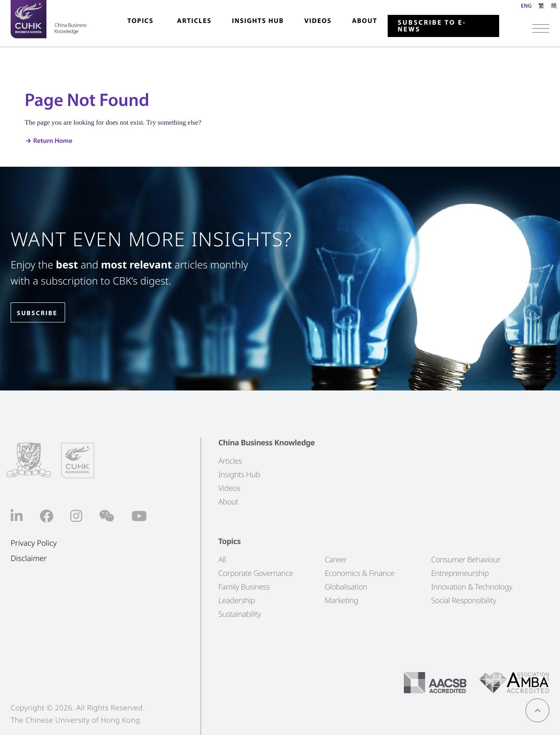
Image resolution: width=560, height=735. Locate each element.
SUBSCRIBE (42, 313)
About (364, 21)
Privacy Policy (34, 543)
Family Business (244, 587)
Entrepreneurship (460, 573)
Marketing (341, 601)
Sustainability (240, 614)
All (222, 560)
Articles (194, 21)
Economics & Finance (359, 573)
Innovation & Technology (472, 587)
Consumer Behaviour (466, 560)
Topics (140, 21)
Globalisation (346, 587)
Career (336, 560)
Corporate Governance (256, 573)
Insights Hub (258, 21)
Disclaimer (29, 559)
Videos (318, 21)
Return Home (53, 141)
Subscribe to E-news (432, 26)
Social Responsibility (464, 601)
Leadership (237, 601)
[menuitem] (140, 25)
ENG (526, 6)
